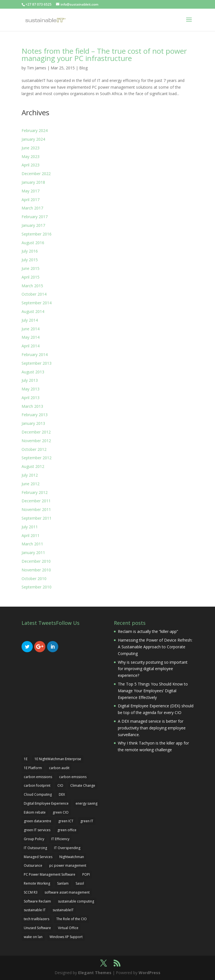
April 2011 (31, 535)
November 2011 (36, 509)
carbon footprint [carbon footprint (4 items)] (37, 785)
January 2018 (33, 182)
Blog (83, 68)
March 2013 (32, 406)
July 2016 (30, 251)
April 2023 (31, 165)
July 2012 (30, 475)
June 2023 (31, 148)
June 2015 (31, 268)
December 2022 (36, 174)
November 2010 (36, 570)
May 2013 (31, 389)
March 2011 (32, 544)
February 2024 (35, 130)
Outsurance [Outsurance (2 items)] (33, 865)
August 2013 (33, 372)
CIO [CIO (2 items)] (60, 785)
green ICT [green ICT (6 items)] (66, 821)
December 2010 (36, 561)
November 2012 (36, 441)
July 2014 (30, 320)
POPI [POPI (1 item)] (86, 874)
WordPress (149, 973)
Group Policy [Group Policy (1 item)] (34, 839)
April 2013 (31, 398)
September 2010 (37, 587)
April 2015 (31, 277)
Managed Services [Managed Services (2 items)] (38, 857)
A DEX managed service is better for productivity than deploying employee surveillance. (152, 728)
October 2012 (34, 449)
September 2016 (37, 234)
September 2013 (37, 363)
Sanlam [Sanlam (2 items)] (63, 883)
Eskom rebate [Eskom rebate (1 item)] (35, 812)
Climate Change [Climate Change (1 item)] (83, 785)
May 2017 (31, 191)
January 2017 (33, 225)
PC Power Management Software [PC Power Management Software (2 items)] (50, 874)
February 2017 (35, 217)
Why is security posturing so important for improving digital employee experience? (153, 669)
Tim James (37, 68)
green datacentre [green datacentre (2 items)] (38, 821)
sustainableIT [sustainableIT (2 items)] (63, 910)
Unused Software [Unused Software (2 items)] (37, 928)
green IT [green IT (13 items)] (87, 821)
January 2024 (33, 139)
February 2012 (35, 492)
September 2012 (37, 458)
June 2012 (31, 484)
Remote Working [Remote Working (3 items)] (37, 883)
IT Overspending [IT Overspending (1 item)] (67, 848)
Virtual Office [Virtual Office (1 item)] (68, 928)
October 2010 (34, 579)
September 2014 (37, 303)
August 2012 (33, 466)
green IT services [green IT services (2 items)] (37, 830)
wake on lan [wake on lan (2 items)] (33, 937)
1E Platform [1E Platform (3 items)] (33, 768)
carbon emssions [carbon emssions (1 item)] (73, 777)
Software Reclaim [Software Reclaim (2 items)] (37, 901)
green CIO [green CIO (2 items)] (61, 812)
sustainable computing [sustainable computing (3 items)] (76, 901)
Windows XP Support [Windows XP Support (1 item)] (66, 937)
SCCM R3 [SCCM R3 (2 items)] (31, 892)
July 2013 (30, 380)
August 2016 (33, 243)
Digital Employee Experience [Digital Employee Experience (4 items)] (46, 803)
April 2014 (31, 346)
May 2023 (31, 156)
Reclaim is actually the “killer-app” (148, 631)
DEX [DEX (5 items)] (62, 794)
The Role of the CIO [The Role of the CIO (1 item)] (72, 919)
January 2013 (33, 423)
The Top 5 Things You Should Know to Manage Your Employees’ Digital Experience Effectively (153, 691)
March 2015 (32, 286)
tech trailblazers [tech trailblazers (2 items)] (37, 919)
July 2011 (30, 527)
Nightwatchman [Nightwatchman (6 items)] (72, 857)
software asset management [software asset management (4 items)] (67, 892)
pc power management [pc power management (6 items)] (68, 865)
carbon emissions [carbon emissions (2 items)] (38, 777)
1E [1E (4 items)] (26, 759)
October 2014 (34, 294)
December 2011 (36, 501)
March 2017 (32, 208)
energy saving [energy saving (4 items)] (87, 803)
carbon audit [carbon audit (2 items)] (59, 768)
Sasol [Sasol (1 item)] (80, 883)
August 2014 (33, 311)
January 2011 (33, 553)
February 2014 (35, 354)
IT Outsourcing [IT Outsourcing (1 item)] (35, 848)
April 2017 (31, 200)
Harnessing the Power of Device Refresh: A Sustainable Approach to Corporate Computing (155, 647)
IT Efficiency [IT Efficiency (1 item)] (60, 839)
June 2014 (31, 329)
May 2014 (31, 337)
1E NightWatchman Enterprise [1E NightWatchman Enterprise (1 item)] (58, 759)
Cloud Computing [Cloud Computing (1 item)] (38, 794)
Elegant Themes (95, 973)
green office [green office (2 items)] (67, 830)
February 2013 (35, 415)
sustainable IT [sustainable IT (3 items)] (35, 910)
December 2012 (36, 432)
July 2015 (30, 260)
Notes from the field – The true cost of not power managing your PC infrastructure (104, 55)
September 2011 (37, 518)
